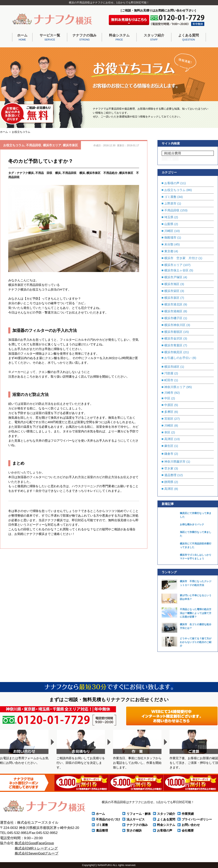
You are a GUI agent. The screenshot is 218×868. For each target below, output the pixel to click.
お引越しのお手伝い (178, 358)
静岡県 (169, 482)
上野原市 (170, 203)
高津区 (169, 439)
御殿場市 (170, 237)
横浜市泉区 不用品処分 (102, 173)
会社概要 (188, 830)
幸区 (167, 432)
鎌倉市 (169, 454)
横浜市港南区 (173, 311)
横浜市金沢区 (173, 338)
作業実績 (188, 814)
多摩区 (169, 412)
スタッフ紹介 (154, 38)
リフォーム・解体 (139, 814)
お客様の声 (172, 183)
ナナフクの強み (84, 38)
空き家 (169, 468)
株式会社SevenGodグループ (37, 853)
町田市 (169, 380)
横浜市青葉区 (173, 345)
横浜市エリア (52, 145)
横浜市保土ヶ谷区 (176, 270)
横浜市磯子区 (173, 318)
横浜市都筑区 (173, 332)
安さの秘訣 (134, 830)
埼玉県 (169, 217)
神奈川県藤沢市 (175, 462)
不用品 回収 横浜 (48, 173)
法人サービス (136, 819)
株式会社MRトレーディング (36, 848)
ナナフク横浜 (25, 173)
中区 (167, 398)
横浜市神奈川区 (175, 325)
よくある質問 (189, 38)
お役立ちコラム (14, 145)
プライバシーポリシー (197, 819)
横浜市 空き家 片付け (181, 258)
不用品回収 (34, 145)
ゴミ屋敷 (170, 197)
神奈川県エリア (175, 387)
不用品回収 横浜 (74, 173)
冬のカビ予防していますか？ (41, 161)
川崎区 (169, 231)
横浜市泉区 (70, 145)
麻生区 (169, 446)
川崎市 (169, 393)
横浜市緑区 (172, 367)
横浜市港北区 (173, 304)
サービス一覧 (50, 38)
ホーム (22, 38)
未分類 (169, 244)
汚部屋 (169, 373)
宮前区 (169, 419)
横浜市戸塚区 (173, 277)
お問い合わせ (191, 825)
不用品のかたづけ (108, 819)
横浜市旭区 (172, 284)
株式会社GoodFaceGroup (34, 843)
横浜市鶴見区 (173, 352)
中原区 (169, 405)
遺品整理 (170, 475)
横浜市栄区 (172, 291)
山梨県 (169, 224)
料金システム (119, 38)
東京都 (169, 251)
